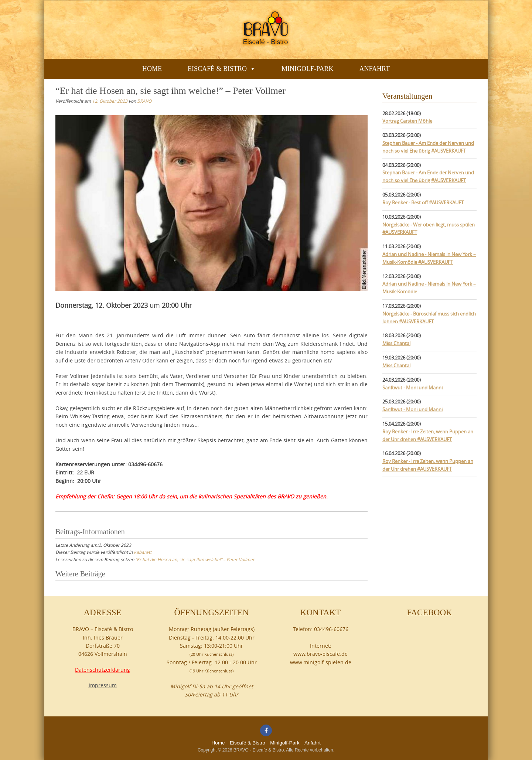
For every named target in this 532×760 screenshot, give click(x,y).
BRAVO (144, 101)
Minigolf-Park (307, 69)
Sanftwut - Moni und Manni (412, 388)
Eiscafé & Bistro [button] (222, 69)
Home (152, 69)
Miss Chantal (396, 343)
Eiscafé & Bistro (248, 743)
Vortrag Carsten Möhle (407, 121)
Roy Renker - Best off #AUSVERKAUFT (423, 202)
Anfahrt (374, 69)
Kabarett (143, 552)
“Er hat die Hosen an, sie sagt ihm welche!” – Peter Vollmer (195, 559)
